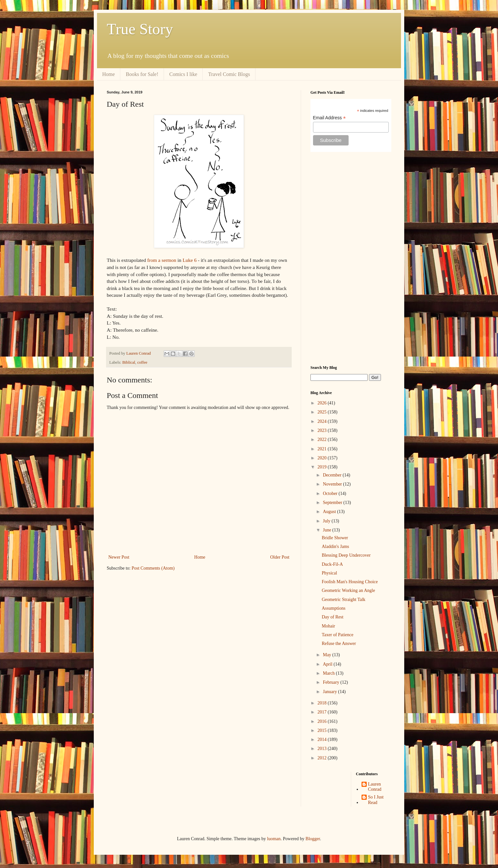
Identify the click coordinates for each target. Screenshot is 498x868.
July (327, 521)
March (329, 673)
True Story (140, 29)
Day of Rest (333, 617)
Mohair (328, 626)
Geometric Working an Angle (348, 590)
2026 (323, 403)
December (333, 475)
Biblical (129, 362)
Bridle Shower (335, 538)
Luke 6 (190, 260)
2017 (323, 712)
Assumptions (334, 608)
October (331, 493)
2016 (323, 721)
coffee (142, 362)
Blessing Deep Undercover (346, 555)
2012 (323, 758)
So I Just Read (376, 800)
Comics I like (183, 74)
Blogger (313, 839)
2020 (323, 458)
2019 (323, 467)
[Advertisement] (351, 259)
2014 (323, 739)
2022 (323, 439)
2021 (323, 449)
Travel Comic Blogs (229, 74)
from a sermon (162, 260)
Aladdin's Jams (336, 547)
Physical (329, 573)
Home (108, 74)
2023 (323, 430)
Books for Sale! (142, 74)
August (330, 512)
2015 (323, 730)
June (327, 530)
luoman (274, 839)
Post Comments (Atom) (153, 568)
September (333, 503)
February (331, 682)
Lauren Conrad (375, 787)
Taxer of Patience (338, 635)
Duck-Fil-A (332, 564)
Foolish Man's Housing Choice (350, 582)
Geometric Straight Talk (344, 600)
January (330, 692)
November (333, 484)
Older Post (280, 557)
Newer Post (119, 557)
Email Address (330, 118)
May (327, 655)
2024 (323, 421)
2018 (323, 703)
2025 (323, 412)
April (328, 664)
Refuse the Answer (339, 643)
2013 (323, 749)
